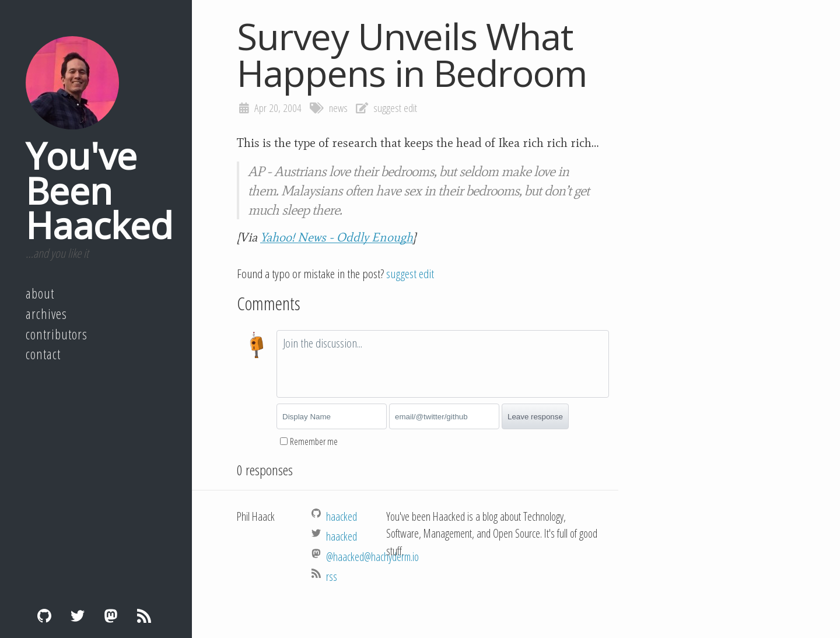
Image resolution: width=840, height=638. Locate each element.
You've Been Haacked (99, 190)
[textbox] (443, 364)
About (40, 293)
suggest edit (395, 108)
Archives (46, 314)
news (338, 108)
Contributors (57, 334)
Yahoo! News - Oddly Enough (337, 237)
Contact (43, 354)
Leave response (535, 417)
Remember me (314, 441)
